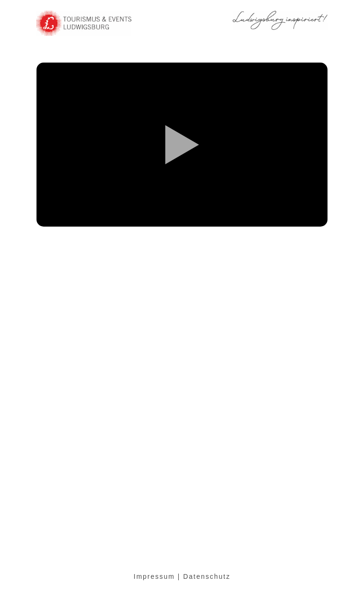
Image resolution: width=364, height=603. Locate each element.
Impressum (154, 576)
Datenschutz (207, 576)
